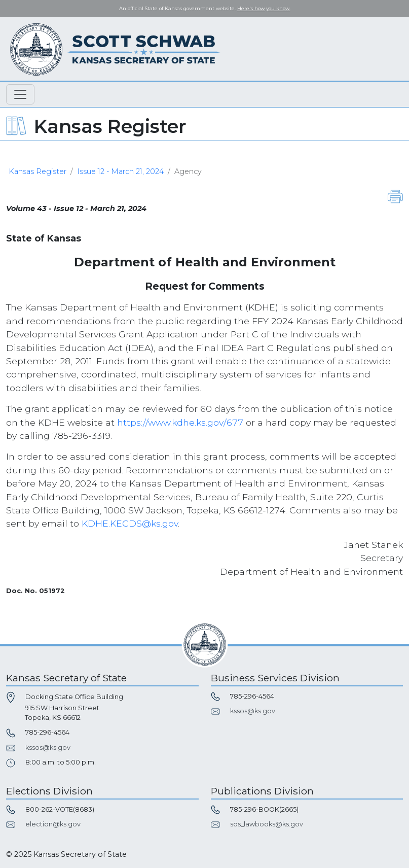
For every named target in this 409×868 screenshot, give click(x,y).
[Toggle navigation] (20, 94)
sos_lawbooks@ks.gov (267, 824)
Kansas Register (38, 171)
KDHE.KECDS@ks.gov (130, 523)
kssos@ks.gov (48, 748)
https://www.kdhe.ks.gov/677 (180, 422)
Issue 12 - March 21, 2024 (120, 171)
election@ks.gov (53, 824)
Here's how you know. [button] (264, 8)
